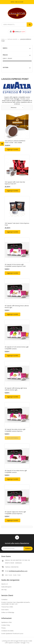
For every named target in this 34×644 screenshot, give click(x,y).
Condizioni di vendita (7, 623)
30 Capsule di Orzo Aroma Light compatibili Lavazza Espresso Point (15, 262)
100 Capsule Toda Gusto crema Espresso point (17, 222)
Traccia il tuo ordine (7, 599)
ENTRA (13, 2)
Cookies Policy (6, 618)
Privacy (3, 620)
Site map (4, 582)
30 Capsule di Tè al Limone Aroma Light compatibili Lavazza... (17, 343)
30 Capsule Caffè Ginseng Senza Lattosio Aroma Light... (17, 303)
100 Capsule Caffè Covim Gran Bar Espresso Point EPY (15, 181)
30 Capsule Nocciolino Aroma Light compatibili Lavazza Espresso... (15, 424)
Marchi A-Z (5, 576)
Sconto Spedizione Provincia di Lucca (12, 626)
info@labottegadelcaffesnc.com (18, 563)
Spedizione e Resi (6, 615)
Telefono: (8, 559)
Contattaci (4, 592)
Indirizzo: (8, 553)
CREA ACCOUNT (19, 2)
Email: (7, 563)
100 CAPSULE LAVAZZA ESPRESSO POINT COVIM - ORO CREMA (15, 141)
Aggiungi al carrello (13, 149)
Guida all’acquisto (6, 579)
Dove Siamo (5, 602)
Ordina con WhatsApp (8, 605)
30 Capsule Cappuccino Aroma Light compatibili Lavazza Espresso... (15, 505)
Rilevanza (17, 107)
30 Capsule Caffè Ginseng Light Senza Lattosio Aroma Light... (16, 384)
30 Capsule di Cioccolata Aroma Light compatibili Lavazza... (16, 465)
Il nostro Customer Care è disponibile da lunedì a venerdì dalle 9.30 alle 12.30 (16, 596)
